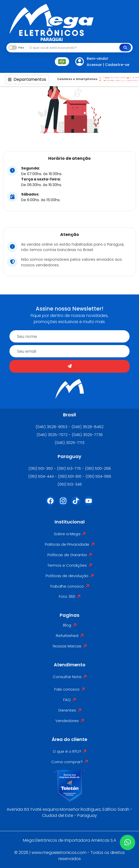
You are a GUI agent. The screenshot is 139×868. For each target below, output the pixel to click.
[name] (69, 336)
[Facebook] (50, 504)
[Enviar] (69, 366)
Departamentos (27, 79)
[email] (69, 351)
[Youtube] (89, 504)
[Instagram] (63, 504)
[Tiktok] (76, 504)
